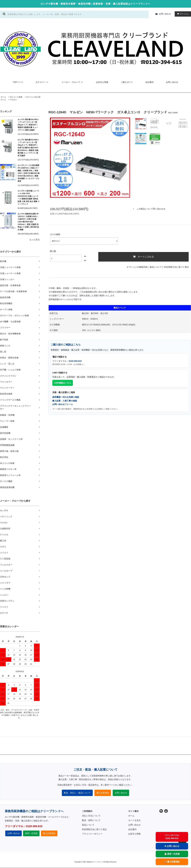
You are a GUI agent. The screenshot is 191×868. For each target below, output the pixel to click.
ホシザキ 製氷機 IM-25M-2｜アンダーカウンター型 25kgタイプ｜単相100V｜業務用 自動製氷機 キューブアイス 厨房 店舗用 (28, 125)
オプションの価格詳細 (137, 267)
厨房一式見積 (31, 833)
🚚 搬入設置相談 (172, 862)
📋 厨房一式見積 (172, 854)
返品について (156, 267)
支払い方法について (91, 816)
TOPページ (18, 82)
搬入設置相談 (103, 793)
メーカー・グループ (73, 82)
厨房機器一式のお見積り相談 (66, 397)
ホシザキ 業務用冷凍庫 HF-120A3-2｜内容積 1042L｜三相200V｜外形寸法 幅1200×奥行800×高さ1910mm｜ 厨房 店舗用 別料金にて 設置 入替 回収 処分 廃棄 (28, 222)
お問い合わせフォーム (63, 404)
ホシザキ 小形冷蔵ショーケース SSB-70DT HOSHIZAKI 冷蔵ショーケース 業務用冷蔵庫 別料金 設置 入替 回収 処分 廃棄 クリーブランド (29, 197)
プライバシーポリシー (92, 834)
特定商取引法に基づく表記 (176, 267)
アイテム (182, 14)
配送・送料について (91, 820)
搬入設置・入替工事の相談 (65, 401)
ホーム (3, 97)
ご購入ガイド (127, 82)
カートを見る (134, 820)
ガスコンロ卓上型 (33, 97)
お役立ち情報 (102, 82)
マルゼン (14, 100)
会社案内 (149, 82)
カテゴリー (42, 82)
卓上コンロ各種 (16, 97)
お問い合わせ (165, 14)
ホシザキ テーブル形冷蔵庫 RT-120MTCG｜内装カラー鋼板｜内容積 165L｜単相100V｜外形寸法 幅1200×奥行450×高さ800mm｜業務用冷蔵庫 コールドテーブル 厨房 (29, 173)
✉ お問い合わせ (172, 846)
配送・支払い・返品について (77, 793)
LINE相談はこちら (63, 383)
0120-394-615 (75, 361)
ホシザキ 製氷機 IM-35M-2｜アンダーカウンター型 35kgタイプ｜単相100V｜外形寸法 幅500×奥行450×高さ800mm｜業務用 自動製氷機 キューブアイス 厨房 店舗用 (28, 148)
